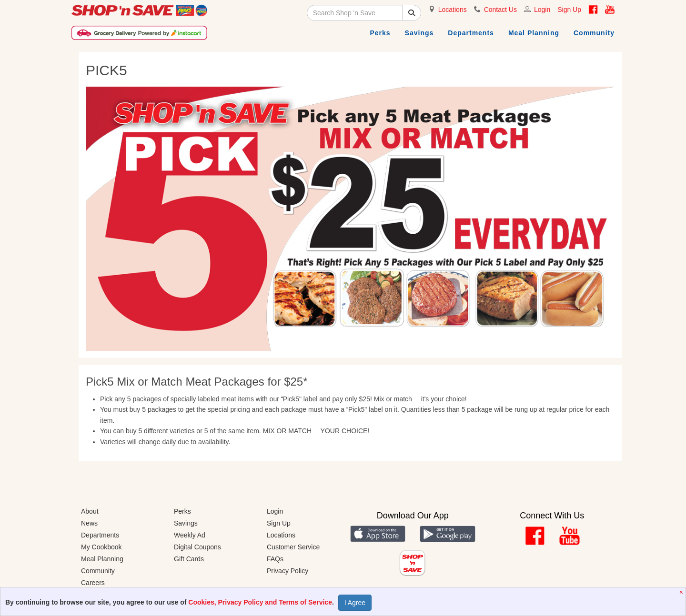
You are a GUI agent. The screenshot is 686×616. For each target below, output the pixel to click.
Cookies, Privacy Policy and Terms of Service (260, 602)
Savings (419, 33)
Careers (93, 583)
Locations (453, 10)
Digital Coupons (197, 547)
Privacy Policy (288, 571)
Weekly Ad (190, 535)
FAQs (275, 559)
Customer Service (293, 547)
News (89, 523)
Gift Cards (189, 559)
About (90, 511)
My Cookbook (101, 547)
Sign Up (569, 10)
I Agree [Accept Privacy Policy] (355, 603)
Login (542, 10)
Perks (380, 33)
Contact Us (500, 10)
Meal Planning (534, 33)
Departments (471, 33)
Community (594, 33)
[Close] (682, 592)
